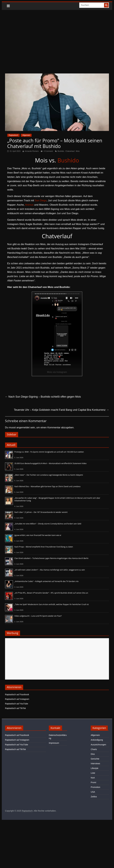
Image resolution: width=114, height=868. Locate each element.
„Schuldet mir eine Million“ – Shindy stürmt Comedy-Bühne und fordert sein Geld (48, 524)
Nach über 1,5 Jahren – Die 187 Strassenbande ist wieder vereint (41, 512)
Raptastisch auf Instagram (17, 699)
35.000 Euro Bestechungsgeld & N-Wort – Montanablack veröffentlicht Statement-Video (50, 463)
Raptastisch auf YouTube (17, 704)
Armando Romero (32, 151)
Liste (93, 773)
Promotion (95, 787)
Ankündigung (97, 740)
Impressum (54, 743)
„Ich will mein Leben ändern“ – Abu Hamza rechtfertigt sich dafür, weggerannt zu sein (50, 570)
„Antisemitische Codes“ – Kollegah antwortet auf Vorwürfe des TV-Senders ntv (46, 581)
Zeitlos (94, 797)
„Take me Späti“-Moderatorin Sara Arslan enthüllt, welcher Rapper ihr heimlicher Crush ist (52, 604)
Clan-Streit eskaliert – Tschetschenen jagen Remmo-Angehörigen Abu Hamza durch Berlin (51, 558)
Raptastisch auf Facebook (17, 694)
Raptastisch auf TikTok (15, 708)
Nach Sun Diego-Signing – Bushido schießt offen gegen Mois (43, 397)
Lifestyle (94, 768)
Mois (78, 151)
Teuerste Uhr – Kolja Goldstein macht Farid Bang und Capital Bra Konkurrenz (61, 410)
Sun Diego (41, 200)
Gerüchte (95, 759)
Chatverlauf (70, 151)
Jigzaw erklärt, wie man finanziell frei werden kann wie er (38, 535)
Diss (93, 754)
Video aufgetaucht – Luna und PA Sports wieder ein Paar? (38, 616)
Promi (93, 782)
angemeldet (23, 427)
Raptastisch (13, 135)
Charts (94, 749)
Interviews (95, 764)
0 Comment (47, 151)
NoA (93, 778)
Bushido (61, 151)
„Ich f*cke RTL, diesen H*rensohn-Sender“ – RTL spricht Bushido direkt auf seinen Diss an (51, 593)
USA (93, 792)
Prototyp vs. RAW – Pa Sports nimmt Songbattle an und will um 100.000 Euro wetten (49, 452)
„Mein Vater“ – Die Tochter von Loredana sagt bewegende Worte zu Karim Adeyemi (49, 475)
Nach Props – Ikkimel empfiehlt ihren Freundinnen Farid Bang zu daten (44, 547)
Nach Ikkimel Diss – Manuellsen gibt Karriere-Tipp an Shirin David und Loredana (47, 486)
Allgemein (26, 135)
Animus (29, 205)
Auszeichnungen (98, 745)
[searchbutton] (106, 5)
